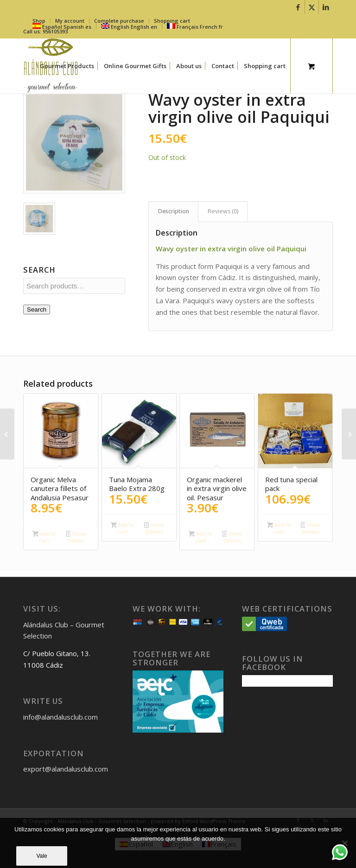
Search (37, 310)
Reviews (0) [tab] (223, 211)
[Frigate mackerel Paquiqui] (349, 434)
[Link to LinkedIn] (326, 7)
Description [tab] (174, 211)
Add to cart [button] (44, 537)
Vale (41, 856)
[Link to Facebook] (298, 7)
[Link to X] (312, 7)
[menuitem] (67, 66)
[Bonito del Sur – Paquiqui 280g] (7, 434)
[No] (344, 843)
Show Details (76, 537)
